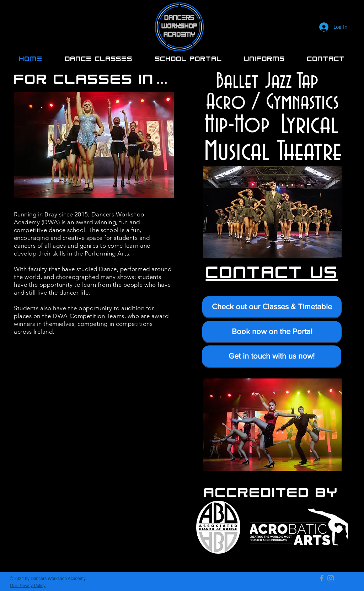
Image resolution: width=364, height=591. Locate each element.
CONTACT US (272, 271)
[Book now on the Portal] (272, 332)
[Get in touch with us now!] (272, 356)
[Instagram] (331, 578)
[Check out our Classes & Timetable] (272, 307)
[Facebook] (322, 578)
